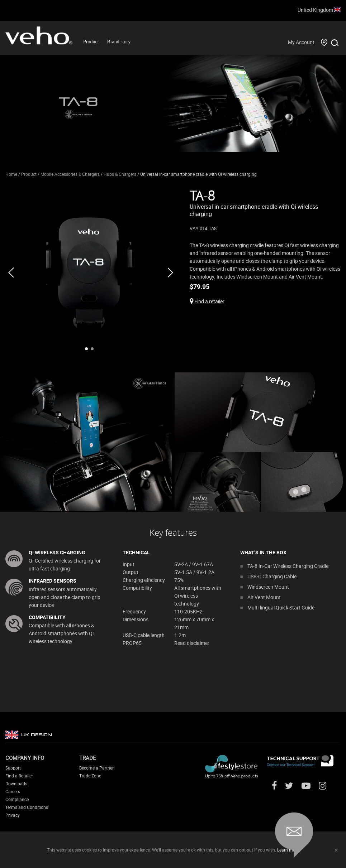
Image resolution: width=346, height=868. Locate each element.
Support (13, 768)
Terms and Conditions (27, 807)
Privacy (13, 815)
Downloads (16, 783)
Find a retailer (207, 301)
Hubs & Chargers (120, 174)
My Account (301, 42)
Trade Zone (90, 776)
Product (91, 42)
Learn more (288, 850)
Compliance (17, 799)
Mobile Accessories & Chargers (70, 174)
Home (11, 174)
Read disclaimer (192, 643)
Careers (13, 791)
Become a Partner (96, 768)
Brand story (119, 42)
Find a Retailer (19, 776)
